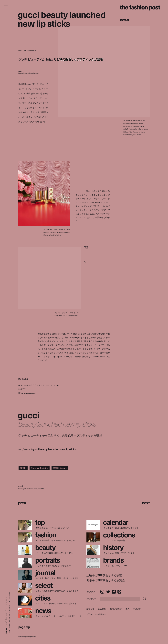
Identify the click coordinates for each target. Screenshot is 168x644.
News (124, 19)
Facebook (114, 592)
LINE (119, 592)
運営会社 (90, 609)
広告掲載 (102, 609)
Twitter (108, 592)
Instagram (102, 592)
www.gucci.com (29, 393)
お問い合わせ (116, 609)
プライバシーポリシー (96, 614)
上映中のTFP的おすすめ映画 (104, 576)
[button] (97, 250)
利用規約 (137, 609)
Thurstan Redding (40, 468)
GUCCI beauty (60, 468)
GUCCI (23, 468)
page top (24, 627)
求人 (127, 609)
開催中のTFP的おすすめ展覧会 (106, 580)
